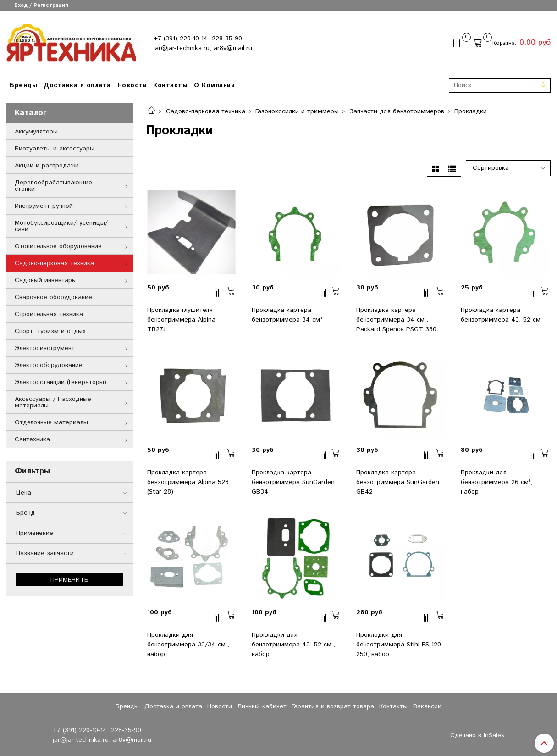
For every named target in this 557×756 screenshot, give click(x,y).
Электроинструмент (45, 348)
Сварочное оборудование (53, 297)
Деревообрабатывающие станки (53, 186)
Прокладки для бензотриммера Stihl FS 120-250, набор (400, 645)
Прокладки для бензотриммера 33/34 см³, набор (188, 645)
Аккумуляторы (36, 132)
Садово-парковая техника (206, 111)
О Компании (214, 85)
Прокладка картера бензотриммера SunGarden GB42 (398, 482)
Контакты (170, 85)
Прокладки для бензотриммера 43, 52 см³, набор (293, 645)
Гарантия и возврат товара (333, 706)
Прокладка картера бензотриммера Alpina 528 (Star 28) (188, 482)
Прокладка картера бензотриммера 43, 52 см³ (502, 315)
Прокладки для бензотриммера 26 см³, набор (496, 482)
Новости (132, 85)
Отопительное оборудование (58, 246)
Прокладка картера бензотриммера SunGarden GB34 (293, 482)
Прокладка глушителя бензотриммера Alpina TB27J (181, 320)
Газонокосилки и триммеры (297, 111)
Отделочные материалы (51, 422)
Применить (69, 580)
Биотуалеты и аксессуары (55, 149)
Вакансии (427, 706)
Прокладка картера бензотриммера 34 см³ (287, 315)
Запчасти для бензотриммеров (397, 111)
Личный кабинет (262, 706)
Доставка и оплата (77, 85)
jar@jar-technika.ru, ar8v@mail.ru (203, 48)
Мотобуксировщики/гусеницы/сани (61, 226)
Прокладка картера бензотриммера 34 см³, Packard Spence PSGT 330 (396, 320)
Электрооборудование (49, 365)
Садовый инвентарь (45, 280)
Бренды (23, 85)
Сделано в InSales (477, 735)
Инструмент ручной (44, 206)
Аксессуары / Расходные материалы (53, 402)
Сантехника (32, 439)
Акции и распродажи (47, 166)
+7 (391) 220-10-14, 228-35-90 (198, 39)
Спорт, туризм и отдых (50, 331)
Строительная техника (49, 314)
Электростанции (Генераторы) (61, 382)
